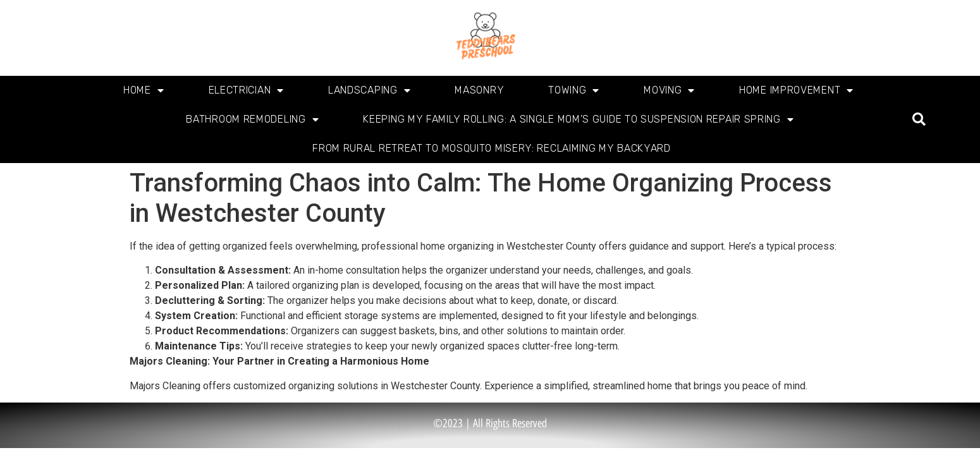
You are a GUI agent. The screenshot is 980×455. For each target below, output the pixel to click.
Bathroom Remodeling (252, 119)
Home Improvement (796, 90)
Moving (669, 90)
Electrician (246, 90)
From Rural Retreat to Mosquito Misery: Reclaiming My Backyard (492, 148)
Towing (574, 90)
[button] (919, 120)
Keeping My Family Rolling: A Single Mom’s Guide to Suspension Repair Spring (578, 119)
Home (144, 90)
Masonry (479, 90)
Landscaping (369, 90)
